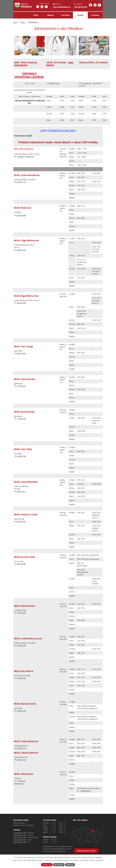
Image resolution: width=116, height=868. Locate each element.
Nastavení (70, 865)
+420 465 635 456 (80, 7)
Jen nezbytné (59, 865)
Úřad (36, 15)
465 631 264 (21, 250)
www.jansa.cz (19, 784)
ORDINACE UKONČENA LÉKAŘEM (29, 75)
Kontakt (95, 15)
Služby (80, 15)
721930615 (21, 157)
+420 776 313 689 (20, 837)
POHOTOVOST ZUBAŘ (23, 136)
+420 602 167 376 (20, 835)
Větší (38, 7)
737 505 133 (21, 781)
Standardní (42, 7)
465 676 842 (21, 353)
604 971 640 (55, 83)
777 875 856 (21, 613)
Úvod (21, 15)
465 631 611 (21, 491)
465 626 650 (21, 521)
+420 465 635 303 (20, 840)
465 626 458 (21, 303)
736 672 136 (21, 711)
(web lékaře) (21, 65)
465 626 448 (21, 645)
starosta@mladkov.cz (62, 7)
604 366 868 (21, 215)
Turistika (65, 15)
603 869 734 (21, 456)
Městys (51, 15)
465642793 (30, 157)
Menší (46, 7)
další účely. (99, 857)
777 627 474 (21, 386)
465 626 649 (21, 564)
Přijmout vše (47, 865)
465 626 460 (21, 678)
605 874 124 (21, 748)
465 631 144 (21, 182)
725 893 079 (87, 83)
